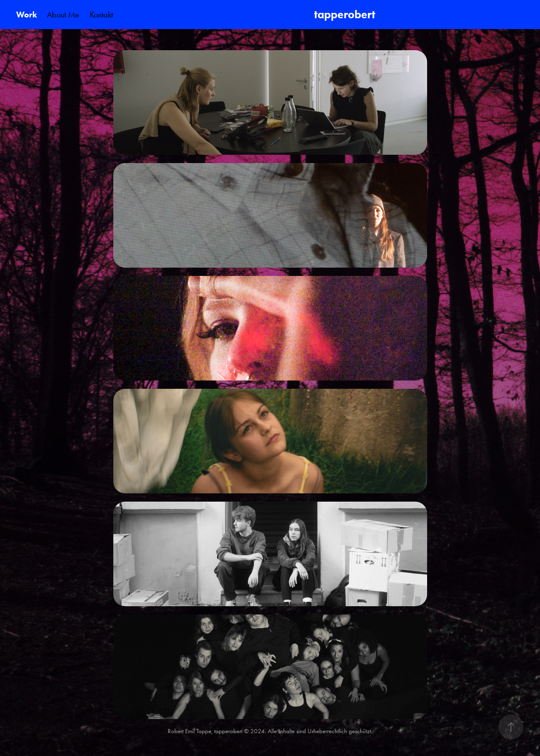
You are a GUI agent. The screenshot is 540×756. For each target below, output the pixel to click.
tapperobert (346, 14)
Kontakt (101, 15)
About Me (63, 15)
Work (27, 15)
